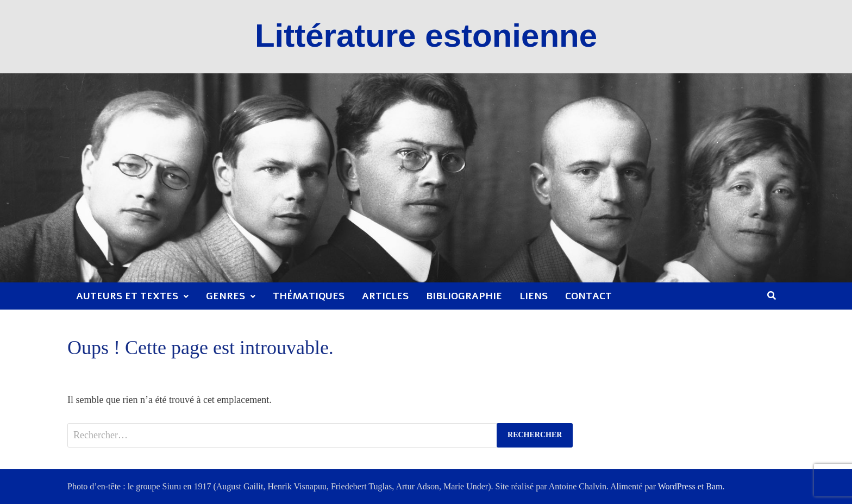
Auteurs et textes (127, 296)
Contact (588, 296)
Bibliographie (464, 296)
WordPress (677, 486)
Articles (385, 296)
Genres (225, 296)
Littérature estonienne (426, 36)
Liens (534, 296)
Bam (714, 486)
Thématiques (309, 296)
